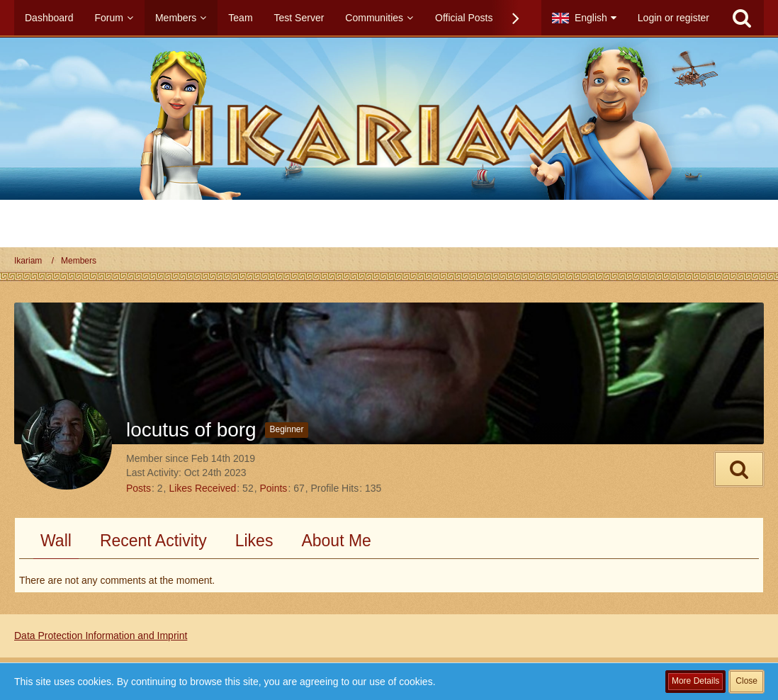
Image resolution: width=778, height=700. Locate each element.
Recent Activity (153, 541)
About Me (336, 541)
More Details (695, 681)
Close (746, 681)
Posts (139, 488)
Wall (56, 541)
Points (273, 488)
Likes (254, 541)
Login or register (673, 18)
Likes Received (202, 488)
